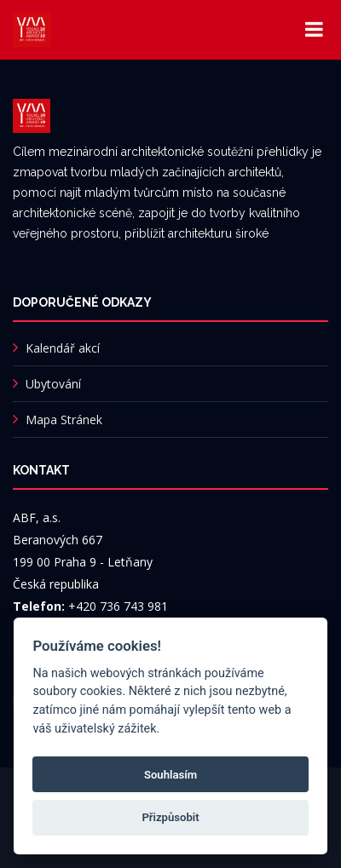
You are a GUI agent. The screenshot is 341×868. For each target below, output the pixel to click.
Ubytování (53, 384)
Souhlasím (170, 775)
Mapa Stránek (64, 420)
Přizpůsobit (170, 817)
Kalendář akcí (63, 348)
